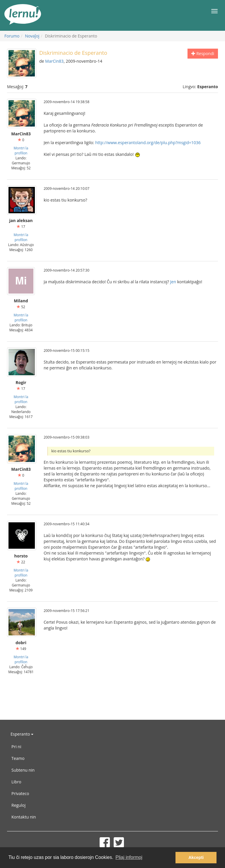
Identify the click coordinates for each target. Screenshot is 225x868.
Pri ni (16, 747)
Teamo (18, 758)
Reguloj (18, 805)
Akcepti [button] (196, 857)
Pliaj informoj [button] (129, 857)
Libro (16, 782)
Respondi (203, 53)
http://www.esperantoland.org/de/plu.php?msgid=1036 (148, 143)
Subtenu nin (23, 770)
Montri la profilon (21, 150)
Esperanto (22, 734)
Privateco (20, 793)
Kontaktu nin (24, 817)
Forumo (12, 36)
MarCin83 (54, 61)
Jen (173, 282)
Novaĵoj (32, 36)
